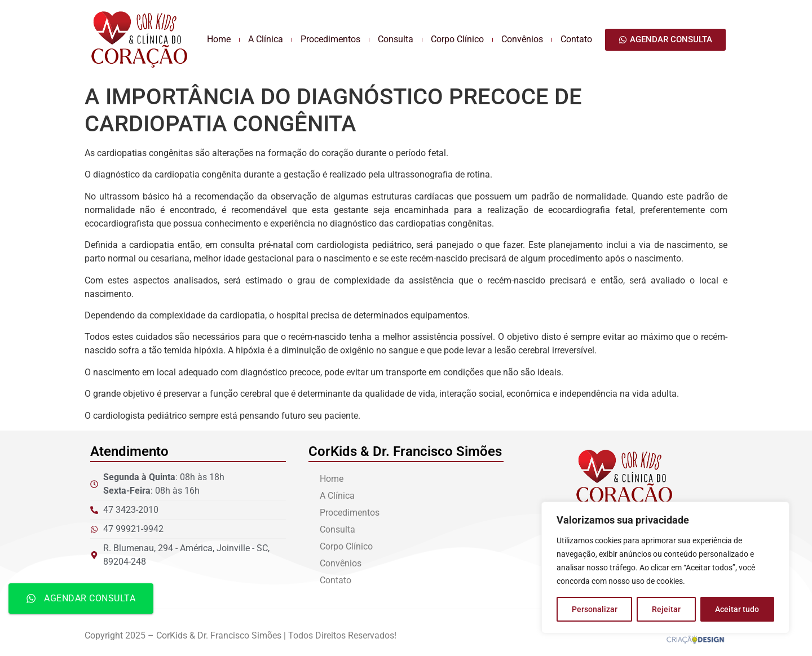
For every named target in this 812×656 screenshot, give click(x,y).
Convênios (522, 39)
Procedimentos (330, 39)
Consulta (396, 39)
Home (219, 39)
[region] (665, 568)
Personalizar (595, 609)
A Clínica (266, 39)
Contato (576, 39)
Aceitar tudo (737, 609)
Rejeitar (666, 609)
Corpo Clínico (457, 39)
